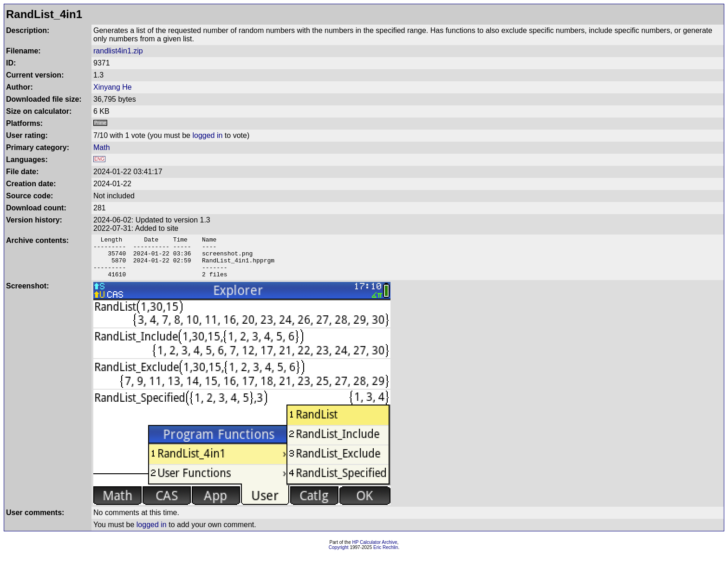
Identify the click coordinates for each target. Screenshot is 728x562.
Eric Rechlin (386, 556)
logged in (207, 135)
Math (102, 147)
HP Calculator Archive (375, 551)
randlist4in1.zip (118, 51)
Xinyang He (113, 87)
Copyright (339, 556)
